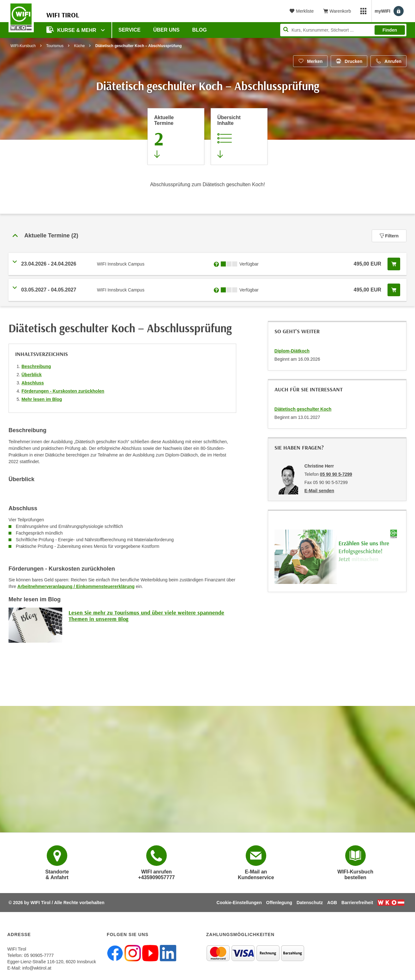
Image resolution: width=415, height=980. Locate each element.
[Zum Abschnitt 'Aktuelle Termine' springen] (176, 137)
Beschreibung (36, 366)
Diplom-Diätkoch (292, 351)
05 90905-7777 (39, 955)
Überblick (32, 375)
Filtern (389, 236)
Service (129, 30)
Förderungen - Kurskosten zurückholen (63, 391)
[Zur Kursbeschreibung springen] (239, 137)
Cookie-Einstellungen (239, 903)
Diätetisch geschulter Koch (303, 409)
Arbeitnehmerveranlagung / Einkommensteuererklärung (76, 586)
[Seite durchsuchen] (343, 30)
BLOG (200, 30)
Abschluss (33, 383)
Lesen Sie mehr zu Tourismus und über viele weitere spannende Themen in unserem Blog (146, 616)
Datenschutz (310, 903)
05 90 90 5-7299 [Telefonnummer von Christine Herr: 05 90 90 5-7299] (336, 474)
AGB (332, 903)
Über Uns (166, 30)
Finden (390, 30)
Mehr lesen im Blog (42, 399)
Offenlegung (279, 903)
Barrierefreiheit (357, 903)
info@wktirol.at (37, 968)
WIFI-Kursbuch (23, 46)
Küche (79, 46)
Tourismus (55, 46)
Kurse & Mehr (72, 30)
